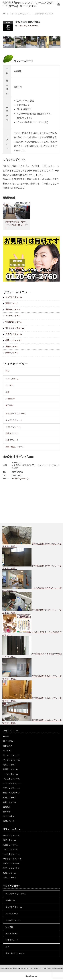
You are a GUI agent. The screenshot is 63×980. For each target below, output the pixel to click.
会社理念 (7, 812)
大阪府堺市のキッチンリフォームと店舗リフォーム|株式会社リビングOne (35, 968)
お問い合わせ (9, 821)
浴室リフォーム (12, 303)
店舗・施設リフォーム (15, 447)
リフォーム (8, 751)
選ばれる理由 (9, 741)
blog (7, 371)
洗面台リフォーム (13, 309)
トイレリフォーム (13, 316)
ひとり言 (9, 385)
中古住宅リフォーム (14, 322)
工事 (7, 392)
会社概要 (7, 807)
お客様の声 (10, 399)
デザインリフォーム (14, 334)
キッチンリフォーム (14, 297)
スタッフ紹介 (9, 816)
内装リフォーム (12, 353)
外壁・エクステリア (14, 340)
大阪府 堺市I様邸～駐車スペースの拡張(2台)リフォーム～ (17, 225)
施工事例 (9, 405)
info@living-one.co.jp (20, 479)
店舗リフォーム (12, 347)
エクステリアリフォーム (28, 26)
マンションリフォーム (15, 328)
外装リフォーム (12, 440)
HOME (6, 737)
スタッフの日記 (12, 379)
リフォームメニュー (11, 755)
